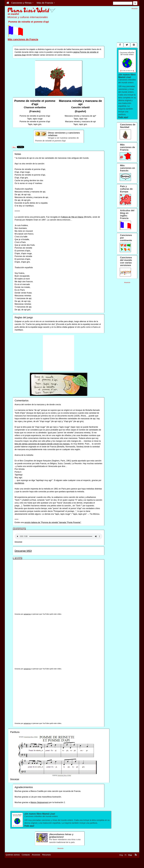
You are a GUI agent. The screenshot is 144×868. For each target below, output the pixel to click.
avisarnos (27, 614)
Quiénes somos (13, 855)
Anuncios (36, 855)
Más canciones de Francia (23, 39)
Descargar (18, 542)
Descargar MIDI (23, 551)
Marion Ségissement (40, 802)
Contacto (26, 855)
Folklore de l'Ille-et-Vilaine (72, 217)
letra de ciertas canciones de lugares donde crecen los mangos (42, 444)
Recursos (46, 855)
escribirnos (19, 483)
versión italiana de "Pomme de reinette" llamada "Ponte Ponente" (53, 522)
